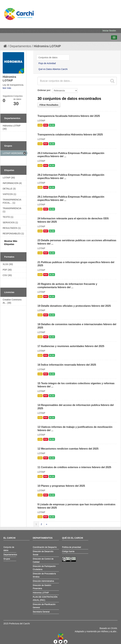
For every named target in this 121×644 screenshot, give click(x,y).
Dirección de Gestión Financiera (42, 587)
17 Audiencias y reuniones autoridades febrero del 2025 (71, 346)
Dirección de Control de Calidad (43, 560)
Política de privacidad (72, 547)
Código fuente (68, 551)
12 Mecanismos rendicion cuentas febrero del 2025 (68, 449)
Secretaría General (41, 612)
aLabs (114, 631)
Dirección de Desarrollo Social (43, 553)
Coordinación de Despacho (45, 547)
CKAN (114, 628)
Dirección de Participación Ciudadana (44, 568)
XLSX (52, 125)
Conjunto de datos (9, 549)
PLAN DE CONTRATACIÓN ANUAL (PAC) (45, 598)
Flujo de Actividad (47, 63)
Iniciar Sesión (109, 31)
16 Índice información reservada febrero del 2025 (67, 365)
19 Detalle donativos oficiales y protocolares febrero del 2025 (74, 306)
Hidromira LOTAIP (47, 46)
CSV (40, 125)
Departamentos (20, 46)
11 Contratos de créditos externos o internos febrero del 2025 (74, 467)
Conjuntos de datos (48, 57)
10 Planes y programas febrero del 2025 (61, 486)
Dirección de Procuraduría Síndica (44, 575)
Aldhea (105, 631)
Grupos (7, 559)
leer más (7, 88)
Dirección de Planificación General (44, 606)
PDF (46, 125)
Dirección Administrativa (43, 581)
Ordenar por (44, 90)
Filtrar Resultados (49, 105)
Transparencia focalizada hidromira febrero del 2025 (69, 116)
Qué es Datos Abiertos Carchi (53, 69)
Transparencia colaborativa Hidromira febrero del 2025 (70, 135)
